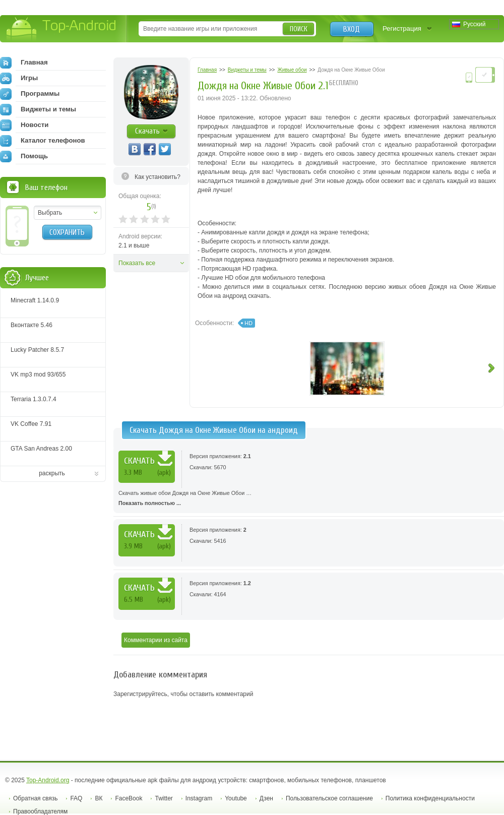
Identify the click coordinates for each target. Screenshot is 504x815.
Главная (24, 62)
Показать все (137, 263)
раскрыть (52, 473)
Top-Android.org (48, 780)
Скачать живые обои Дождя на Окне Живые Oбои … (309, 499)
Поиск (299, 29)
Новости (24, 125)
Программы (30, 94)
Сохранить (67, 232)
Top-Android (62, 29)
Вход (352, 29)
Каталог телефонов (43, 141)
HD (248, 323)
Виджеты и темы (38, 109)
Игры (19, 78)
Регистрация (402, 28)
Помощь (24, 156)
